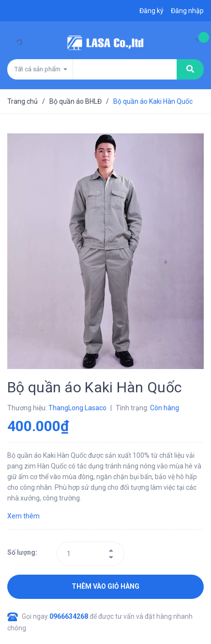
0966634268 (69, 616)
